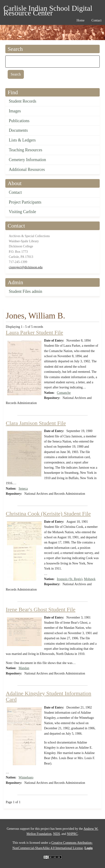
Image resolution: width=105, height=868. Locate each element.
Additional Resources (27, 169)
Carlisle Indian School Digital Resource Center (48, 9)
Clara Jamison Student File (36, 423)
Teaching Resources (25, 150)
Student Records (23, 101)
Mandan (24, 668)
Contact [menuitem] (96, 20)
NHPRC (72, 834)
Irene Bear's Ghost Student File (41, 609)
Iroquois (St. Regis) (70, 579)
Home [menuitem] (80, 20)
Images (15, 111)
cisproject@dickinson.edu (26, 267)
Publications (19, 121)
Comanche (64, 393)
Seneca (23, 489)
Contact (15, 192)
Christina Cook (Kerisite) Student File (48, 514)
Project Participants (25, 202)
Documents (18, 130)
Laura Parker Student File (34, 332)
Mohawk (90, 579)
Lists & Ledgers (22, 140)
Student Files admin (25, 291)
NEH (56, 834)
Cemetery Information (27, 160)
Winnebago (26, 777)
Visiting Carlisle (22, 212)
